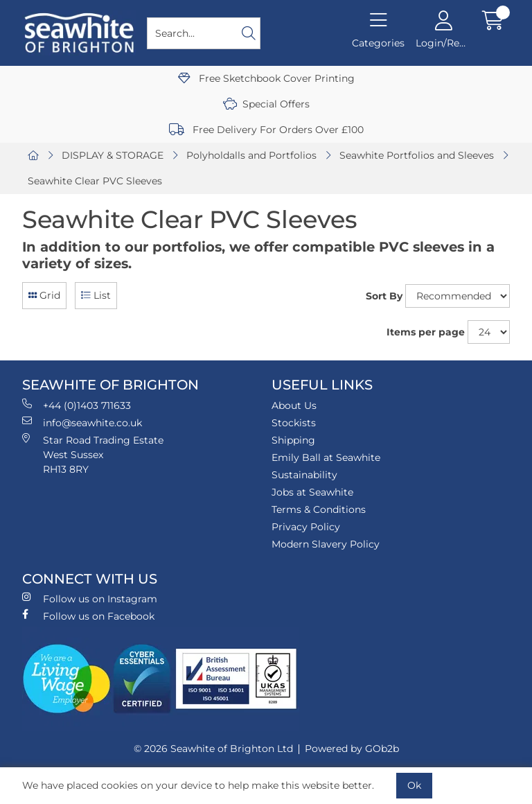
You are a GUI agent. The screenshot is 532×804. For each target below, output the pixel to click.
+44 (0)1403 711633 (77, 405)
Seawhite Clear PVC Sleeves (95, 181)
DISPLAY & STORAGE (113, 155)
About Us (294, 405)
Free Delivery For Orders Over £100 (266, 130)
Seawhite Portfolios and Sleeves (417, 155)
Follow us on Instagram (90, 598)
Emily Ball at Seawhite (326, 457)
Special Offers (266, 104)
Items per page (426, 332)
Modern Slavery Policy (326, 544)
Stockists (294, 423)
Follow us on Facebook (88, 616)
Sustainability (304, 475)
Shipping (293, 440)
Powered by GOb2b (352, 749)
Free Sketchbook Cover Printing (266, 78)
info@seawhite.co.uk (82, 422)
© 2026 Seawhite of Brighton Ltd (213, 749)
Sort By (384, 296)
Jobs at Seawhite (312, 492)
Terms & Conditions (319, 509)
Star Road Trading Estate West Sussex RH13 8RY (93, 454)
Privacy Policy (306, 527)
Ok (414, 785)
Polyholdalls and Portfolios (251, 155)
